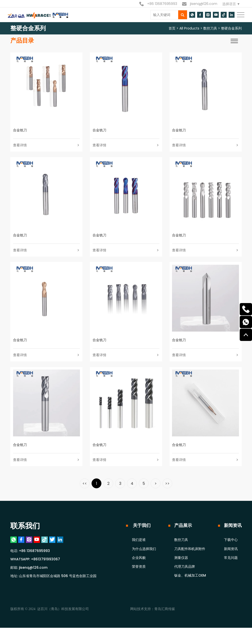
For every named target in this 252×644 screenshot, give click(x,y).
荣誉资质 (139, 580)
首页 (172, 28)
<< (85, 497)
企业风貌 (139, 571)
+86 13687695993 (158, 4)
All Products (189, 28)
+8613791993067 (46, 575)
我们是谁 (139, 553)
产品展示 (183, 539)
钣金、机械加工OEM (190, 589)
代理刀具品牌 (185, 580)
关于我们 (141, 539)
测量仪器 (181, 571)
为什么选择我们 (144, 563)
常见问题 (231, 571)
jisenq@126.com (200, 4)
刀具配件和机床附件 (190, 563)
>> (167, 497)
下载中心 (231, 553)
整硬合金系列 (231, 28)
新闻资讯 (233, 539)
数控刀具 (210, 28)
